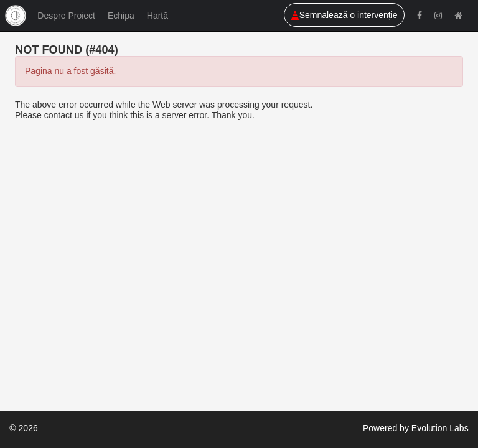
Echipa (121, 16)
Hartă (157, 16)
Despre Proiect (66, 16)
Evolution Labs (440, 428)
